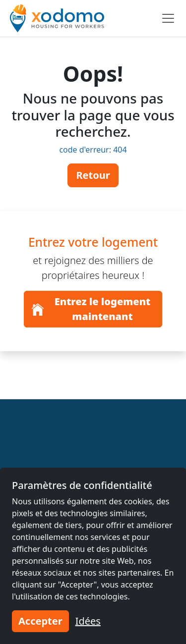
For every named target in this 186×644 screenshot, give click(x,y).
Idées (88, 621)
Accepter (40, 621)
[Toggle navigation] (168, 18)
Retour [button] (93, 175)
